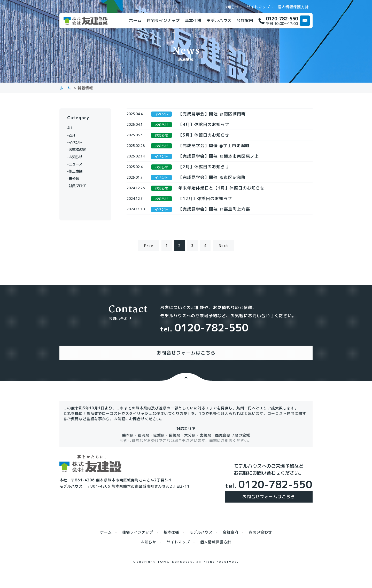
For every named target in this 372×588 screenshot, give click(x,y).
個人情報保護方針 (293, 7)
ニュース (78, 164)
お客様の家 (79, 150)
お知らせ (231, 7)
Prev (149, 264)
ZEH (73, 135)
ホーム (135, 21)
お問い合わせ (260, 545)
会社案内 (245, 21)
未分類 (76, 178)
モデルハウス (219, 21)
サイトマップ (258, 7)
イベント (78, 142)
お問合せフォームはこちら (269, 510)
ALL (73, 128)
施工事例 (78, 171)
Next (224, 264)
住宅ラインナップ (163, 21)
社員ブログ (79, 186)
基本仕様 (193, 21)
